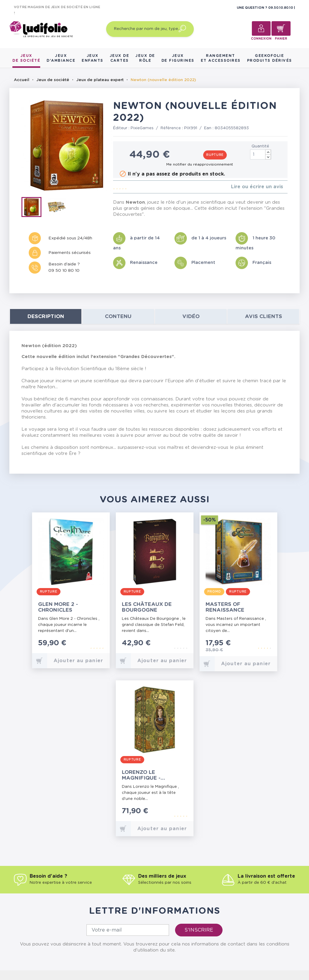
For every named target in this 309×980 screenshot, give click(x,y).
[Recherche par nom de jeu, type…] (150, 29)
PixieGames (142, 128)
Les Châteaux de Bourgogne (147, 607)
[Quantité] (261, 155)
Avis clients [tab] (263, 316)
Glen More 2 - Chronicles (58, 607)
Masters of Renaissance (225, 607)
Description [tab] (46, 316)
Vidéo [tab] (191, 316)
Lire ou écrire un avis (257, 187)
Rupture (215, 155)
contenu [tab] (118, 316)
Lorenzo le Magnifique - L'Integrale (141, 775)
